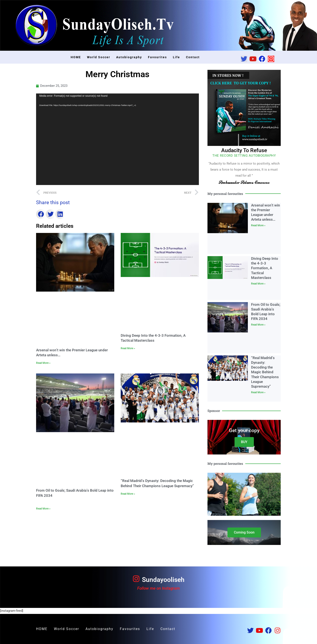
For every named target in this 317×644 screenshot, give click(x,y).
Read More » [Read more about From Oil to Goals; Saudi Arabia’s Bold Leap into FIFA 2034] (43, 509)
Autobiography (129, 57)
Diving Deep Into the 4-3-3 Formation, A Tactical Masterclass (265, 268)
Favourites (157, 57)
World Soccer (99, 57)
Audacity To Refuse (244, 150)
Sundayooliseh (163, 580)
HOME (76, 57)
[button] (41, 214)
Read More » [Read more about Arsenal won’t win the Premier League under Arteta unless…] (43, 363)
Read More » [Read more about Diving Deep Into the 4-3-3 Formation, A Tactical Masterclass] (128, 348)
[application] (117, 139)
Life (176, 57)
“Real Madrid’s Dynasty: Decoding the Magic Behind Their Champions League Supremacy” (265, 372)
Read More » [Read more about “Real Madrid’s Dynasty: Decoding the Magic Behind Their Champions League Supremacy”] (128, 494)
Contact (193, 57)
